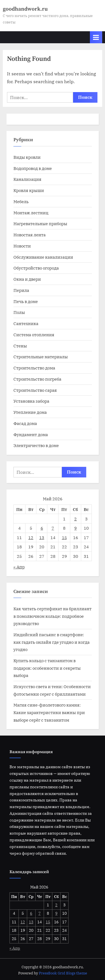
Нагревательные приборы (40, 224)
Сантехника (26, 323)
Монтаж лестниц (31, 213)
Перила (21, 290)
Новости (22, 246)
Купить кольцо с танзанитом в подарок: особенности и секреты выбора (47, 668)
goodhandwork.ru (25, 9)
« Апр (19, 567)
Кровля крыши (29, 190)
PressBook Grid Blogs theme (63, 973)
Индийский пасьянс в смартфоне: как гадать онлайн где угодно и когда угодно (52, 642)
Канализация (27, 179)
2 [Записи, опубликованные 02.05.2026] (75, 519)
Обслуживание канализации (43, 257)
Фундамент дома (31, 434)
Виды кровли (27, 157)
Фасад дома (25, 423)
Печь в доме (26, 301)
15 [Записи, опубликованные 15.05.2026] (64, 537)
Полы (19, 312)
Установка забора (31, 401)
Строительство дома (34, 368)
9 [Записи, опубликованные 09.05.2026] (75, 528)
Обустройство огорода (36, 268)
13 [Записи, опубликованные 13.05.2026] (42, 537)
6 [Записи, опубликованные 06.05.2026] (42, 528)
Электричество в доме (36, 445)
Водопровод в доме (33, 168)
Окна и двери (27, 279)
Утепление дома (30, 412)
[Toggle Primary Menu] (96, 37)
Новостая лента (30, 235)
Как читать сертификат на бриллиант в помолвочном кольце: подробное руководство (53, 616)
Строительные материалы (41, 357)
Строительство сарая (35, 390)
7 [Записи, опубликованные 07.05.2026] (53, 528)
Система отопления (34, 335)
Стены (20, 346)
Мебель (21, 201)
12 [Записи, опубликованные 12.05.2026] (31, 537)
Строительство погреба (37, 379)
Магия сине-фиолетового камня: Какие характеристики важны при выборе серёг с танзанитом (49, 712)
